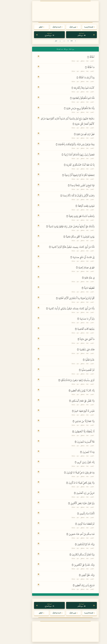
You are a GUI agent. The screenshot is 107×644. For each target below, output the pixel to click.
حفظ (76, 61)
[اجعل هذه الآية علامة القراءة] (27, 56)
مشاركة (61, 61)
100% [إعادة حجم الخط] (60, 41)
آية (52, 41)
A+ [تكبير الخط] (56, 41)
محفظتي (71, 61)
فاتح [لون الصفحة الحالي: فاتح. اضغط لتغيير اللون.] (104, 641)
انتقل (44, 41)
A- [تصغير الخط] (63, 41)
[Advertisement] (53, 11)
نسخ (66, 61)
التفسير (80, 61)
